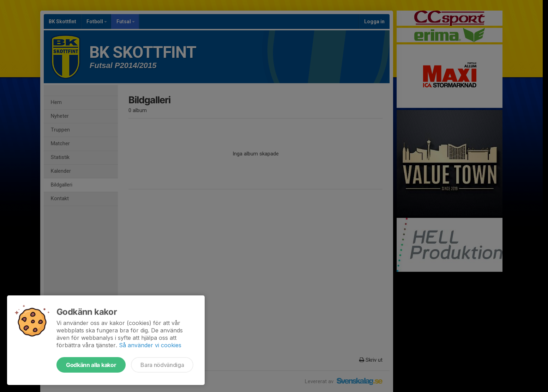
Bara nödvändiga (162, 365)
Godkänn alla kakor (91, 365)
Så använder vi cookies (150, 345)
